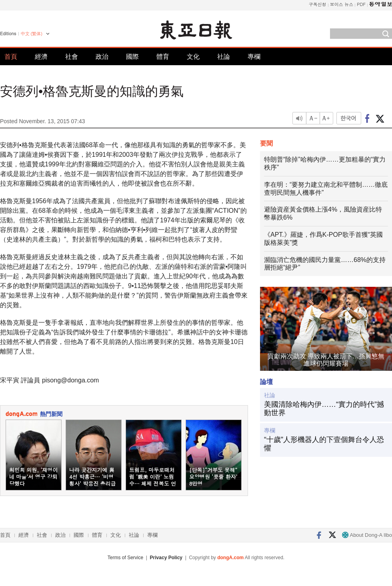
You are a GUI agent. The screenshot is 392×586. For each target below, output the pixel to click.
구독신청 (318, 4)
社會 (72, 57)
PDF (361, 4)
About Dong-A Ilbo (367, 535)
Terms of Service (125, 558)
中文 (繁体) (32, 34)
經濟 (41, 57)
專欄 (254, 57)
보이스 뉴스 (342, 4)
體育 (163, 57)
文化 (193, 57)
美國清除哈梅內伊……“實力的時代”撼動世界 (324, 409)
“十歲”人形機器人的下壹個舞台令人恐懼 (324, 444)
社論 (224, 57)
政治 (102, 57)
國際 (132, 57)
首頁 (11, 57)
